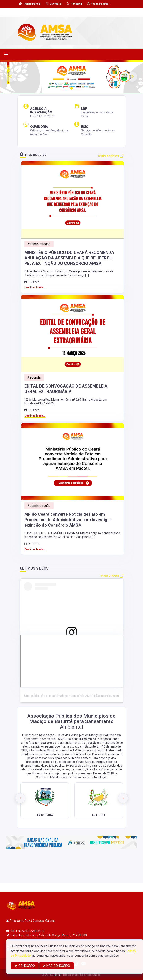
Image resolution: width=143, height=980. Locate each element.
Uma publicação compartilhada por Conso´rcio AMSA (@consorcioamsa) (72, 696)
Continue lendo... (35, 288)
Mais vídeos (112, 576)
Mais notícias (111, 156)
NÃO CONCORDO (56, 966)
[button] (11, 77)
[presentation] (20, 798)
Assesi (57, 975)
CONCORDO (25, 966)
